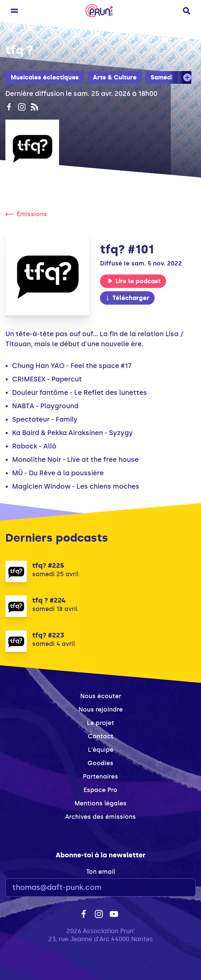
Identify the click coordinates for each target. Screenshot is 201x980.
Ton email (101, 872)
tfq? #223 (48, 635)
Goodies (100, 763)
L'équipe (101, 750)
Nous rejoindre (101, 710)
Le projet (100, 723)
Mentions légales (100, 803)
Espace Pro (100, 790)
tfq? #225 (48, 565)
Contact (101, 736)
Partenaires (100, 777)
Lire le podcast (134, 281)
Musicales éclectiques (45, 77)
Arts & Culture (115, 77)
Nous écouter (101, 696)
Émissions (26, 214)
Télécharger (127, 298)
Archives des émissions (100, 817)
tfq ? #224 (49, 600)
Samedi (162, 77)
